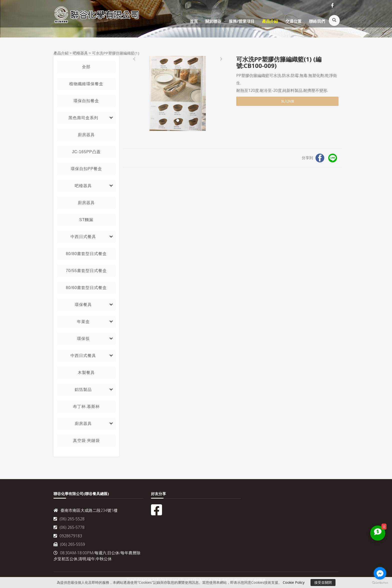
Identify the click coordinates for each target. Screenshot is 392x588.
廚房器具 (86, 135)
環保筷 (83, 339)
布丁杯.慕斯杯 (86, 407)
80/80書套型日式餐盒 (86, 254)
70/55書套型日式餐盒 (86, 271)
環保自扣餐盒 (86, 101)
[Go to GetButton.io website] (380, 583)
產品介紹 (270, 21)
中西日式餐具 (83, 237)
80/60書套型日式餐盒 (86, 288)
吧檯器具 (80, 53)
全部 (86, 67)
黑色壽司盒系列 (83, 118)
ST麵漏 (86, 220)
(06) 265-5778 (69, 527)
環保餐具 (83, 305)
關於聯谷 (213, 21)
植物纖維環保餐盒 (86, 84)
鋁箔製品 (83, 390)
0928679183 (68, 536)
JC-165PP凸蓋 (86, 152)
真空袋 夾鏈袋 (86, 441)
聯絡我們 (317, 21)
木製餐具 (86, 373)
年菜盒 (83, 322)
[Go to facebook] (380, 573)
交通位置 (293, 21)
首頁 (194, 21)
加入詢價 (287, 101)
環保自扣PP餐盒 (86, 169)
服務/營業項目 (242, 21)
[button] (134, 93)
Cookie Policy (294, 582)
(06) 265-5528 (69, 519)
